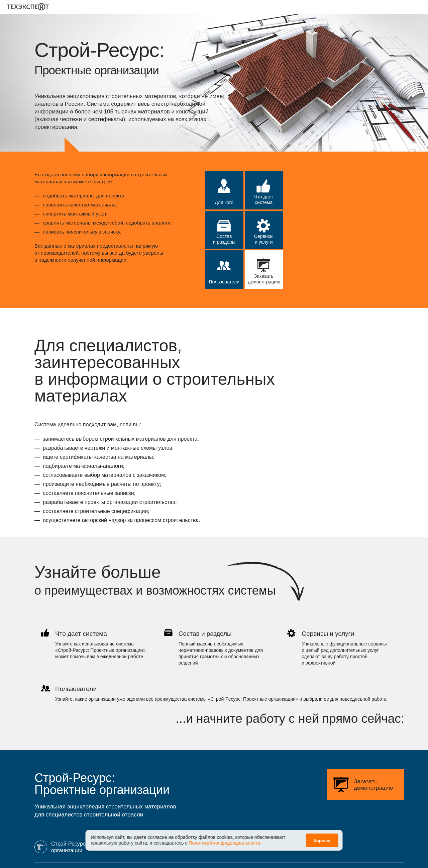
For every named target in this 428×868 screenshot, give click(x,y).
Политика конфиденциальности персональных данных (321, 855)
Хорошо (322, 841)
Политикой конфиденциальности (224, 843)
